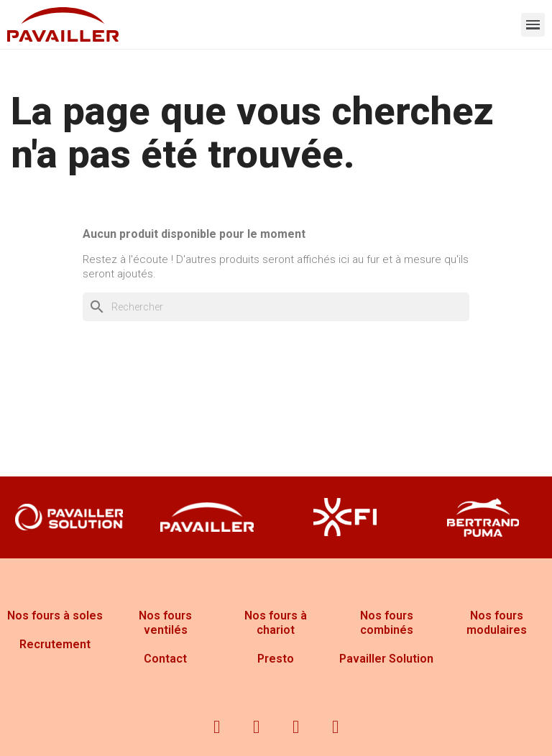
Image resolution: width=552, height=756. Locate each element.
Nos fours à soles (55, 616)
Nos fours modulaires (497, 623)
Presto (276, 659)
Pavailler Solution (386, 659)
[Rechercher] (276, 307)
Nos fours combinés (387, 623)
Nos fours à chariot (276, 623)
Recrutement (55, 644)
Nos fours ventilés (165, 623)
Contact (165, 659)
